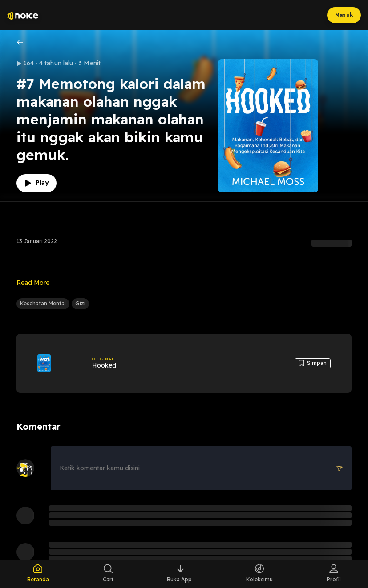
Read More (33, 283)
